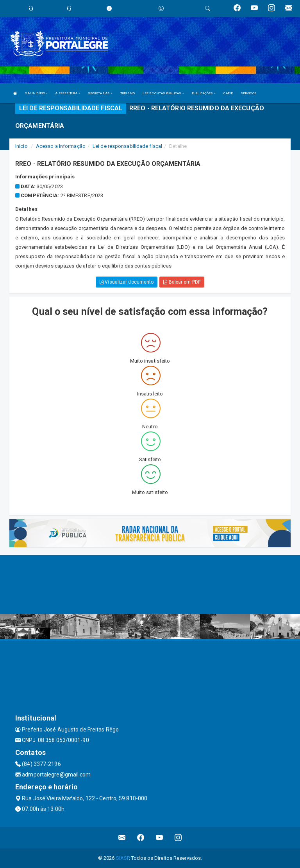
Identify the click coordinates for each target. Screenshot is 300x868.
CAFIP (228, 93)
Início (21, 146)
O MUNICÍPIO (36, 93)
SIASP (123, 858)
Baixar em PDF (182, 282)
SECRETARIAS (100, 93)
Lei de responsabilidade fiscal (127, 146)
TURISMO (128, 93)
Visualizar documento (127, 282)
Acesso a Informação (61, 146)
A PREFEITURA (68, 93)
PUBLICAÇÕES (204, 93)
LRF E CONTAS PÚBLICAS (163, 93)
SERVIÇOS (249, 93)
